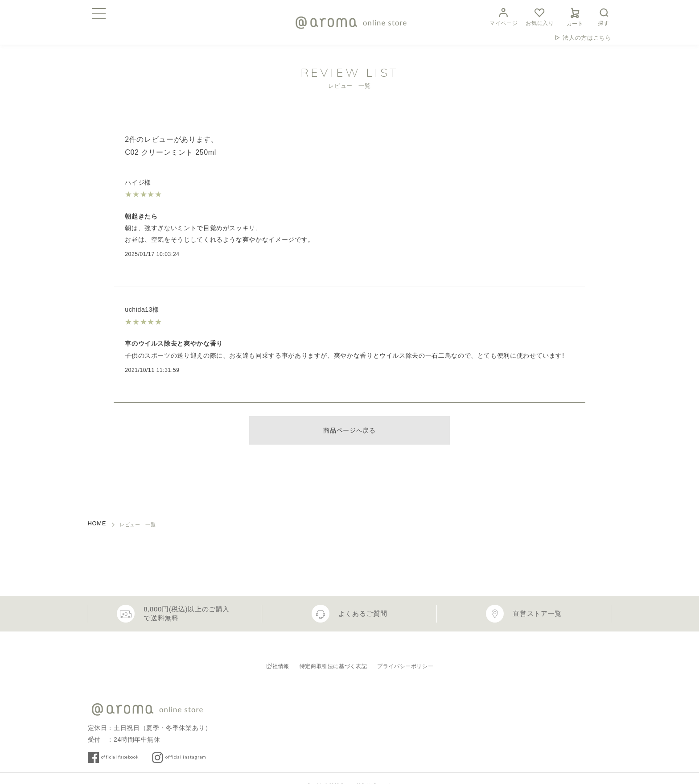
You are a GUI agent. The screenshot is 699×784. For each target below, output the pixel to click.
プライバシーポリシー (428, 657)
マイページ (504, 16)
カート (575, 16)
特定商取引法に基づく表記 (333, 657)
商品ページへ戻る (349, 430)
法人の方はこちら (587, 38)
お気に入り (540, 16)
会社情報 (260, 657)
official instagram (215, 743)
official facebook (130, 743)
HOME (97, 523)
